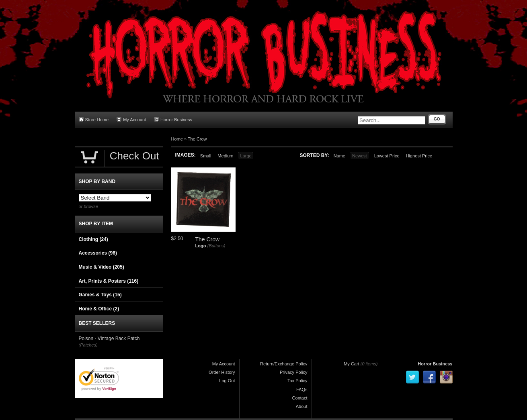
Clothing (93, 239)
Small (206, 156)
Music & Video (102, 267)
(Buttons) (216, 246)
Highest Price (419, 156)
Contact (300, 398)
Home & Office (99, 309)
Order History (222, 372)
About (302, 406)
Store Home (94, 119)
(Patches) (88, 345)
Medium (225, 156)
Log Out (227, 381)
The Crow (197, 139)
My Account (131, 119)
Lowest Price (387, 156)
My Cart (352, 364)
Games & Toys (100, 295)
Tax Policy (297, 381)
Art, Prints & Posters (109, 281)
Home (177, 139)
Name (339, 156)
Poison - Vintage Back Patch (109, 338)
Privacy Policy (293, 372)
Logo (201, 246)
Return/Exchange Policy (284, 364)
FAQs (302, 389)
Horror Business (173, 119)
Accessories (98, 253)
